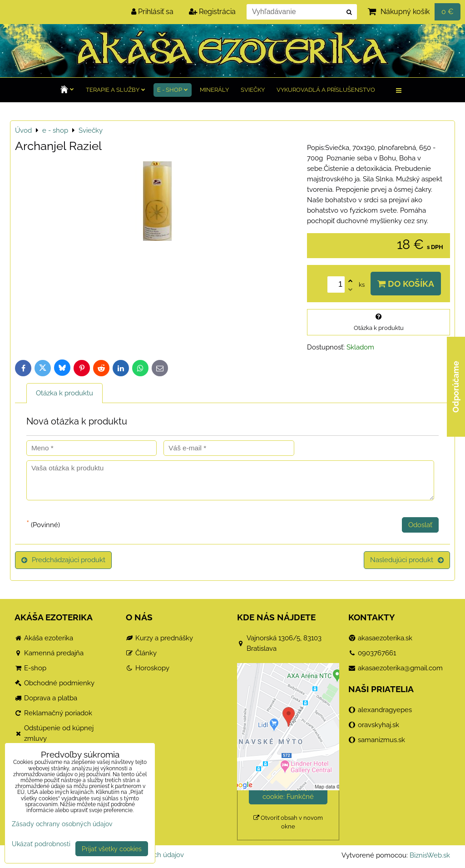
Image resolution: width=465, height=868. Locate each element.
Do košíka (406, 284)
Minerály (214, 90)
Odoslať (420, 525)
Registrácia (212, 12)
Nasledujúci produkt (407, 560)
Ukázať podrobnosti (41, 844)
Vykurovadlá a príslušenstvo (326, 90)
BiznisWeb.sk (430, 855)
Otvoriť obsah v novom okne (288, 822)
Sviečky (253, 90)
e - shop (173, 90)
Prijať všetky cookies (112, 849)
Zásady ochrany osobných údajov (62, 824)
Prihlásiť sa (152, 12)
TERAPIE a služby (116, 90)
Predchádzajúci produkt (63, 560)
